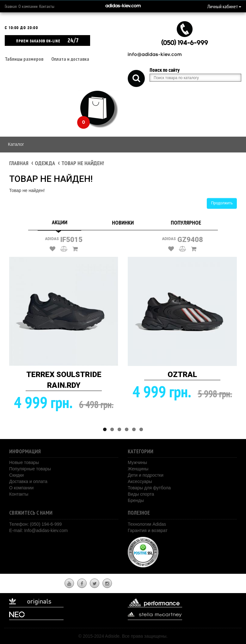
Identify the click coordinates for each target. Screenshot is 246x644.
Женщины (138, 469)
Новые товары (24, 462)
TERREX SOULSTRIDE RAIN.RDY (64, 380)
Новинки (123, 223)
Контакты (47, 6)
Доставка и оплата (28, 481)
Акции (60, 222)
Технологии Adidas (147, 524)
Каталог (16, 144)
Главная (11, 6)
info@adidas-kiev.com (155, 55)
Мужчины (137, 462)
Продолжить (222, 203)
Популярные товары (30, 469)
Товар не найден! (83, 163)
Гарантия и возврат (148, 530)
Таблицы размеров (24, 59)
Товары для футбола (149, 488)
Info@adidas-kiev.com (46, 530)
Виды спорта (141, 494)
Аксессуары (140, 481)
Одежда (45, 163)
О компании (28, 6)
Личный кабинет (224, 6)
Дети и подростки (146, 475)
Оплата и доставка (70, 59)
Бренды (136, 500)
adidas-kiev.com (123, 6)
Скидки (16, 475)
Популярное (186, 223)
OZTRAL (182, 375)
